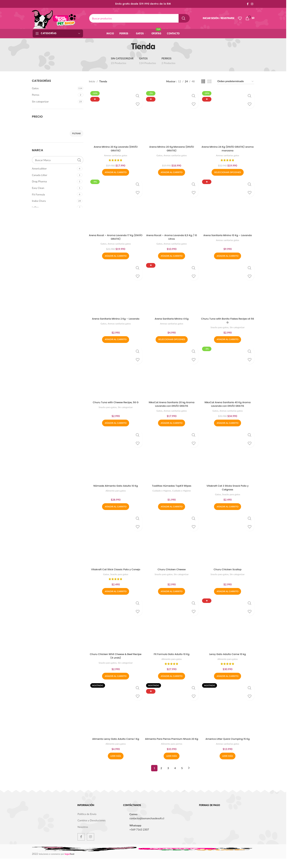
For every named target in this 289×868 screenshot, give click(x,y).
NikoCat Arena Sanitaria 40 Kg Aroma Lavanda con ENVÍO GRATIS (228, 405)
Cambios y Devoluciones (91, 830)
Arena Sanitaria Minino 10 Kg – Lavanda (228, 235)
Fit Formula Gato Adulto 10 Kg (172, 659)
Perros (36, 95)
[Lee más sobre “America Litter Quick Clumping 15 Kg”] (228, 765)
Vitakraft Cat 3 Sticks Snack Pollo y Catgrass (228, 489)
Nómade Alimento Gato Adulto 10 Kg (115, 487)
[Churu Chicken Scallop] (228, 541)
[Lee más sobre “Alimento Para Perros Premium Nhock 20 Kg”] (172, 765)
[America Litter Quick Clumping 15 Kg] (228, 715)
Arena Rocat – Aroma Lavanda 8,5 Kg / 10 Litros (172, 237)
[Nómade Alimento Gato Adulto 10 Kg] (115, 457)
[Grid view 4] (209, 81)
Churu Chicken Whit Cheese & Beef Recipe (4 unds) (115, 661)
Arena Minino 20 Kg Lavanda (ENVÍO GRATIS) (115, 148)
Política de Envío (87, 823)
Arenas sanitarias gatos (115, 154)
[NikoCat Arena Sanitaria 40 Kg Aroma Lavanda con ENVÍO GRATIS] (228, 373)
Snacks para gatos (219, 327)
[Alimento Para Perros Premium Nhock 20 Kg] (172, 715)
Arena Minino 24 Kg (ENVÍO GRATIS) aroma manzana (228, 148)
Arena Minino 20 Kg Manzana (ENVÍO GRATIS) (172, 148)
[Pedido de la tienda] (236, 81)
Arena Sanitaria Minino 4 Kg (172, 319)
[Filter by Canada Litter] (54, 175)
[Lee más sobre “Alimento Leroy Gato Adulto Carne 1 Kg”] (115, 765)
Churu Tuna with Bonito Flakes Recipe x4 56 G (228, 321)
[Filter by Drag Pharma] (54, 181)
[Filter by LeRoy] (54, 207)
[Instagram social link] (252, 4)
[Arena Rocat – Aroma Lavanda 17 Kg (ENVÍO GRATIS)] (115, 205)
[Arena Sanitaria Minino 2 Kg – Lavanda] (115, 289)
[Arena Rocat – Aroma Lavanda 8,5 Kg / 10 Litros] (172, 205)
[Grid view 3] (203, 81)
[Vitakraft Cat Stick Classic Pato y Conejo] (115, 541)
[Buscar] (139, 18)
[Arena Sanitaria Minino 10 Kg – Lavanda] (228, 205)
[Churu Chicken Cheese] (172, 541)
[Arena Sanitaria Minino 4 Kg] (172, 289)
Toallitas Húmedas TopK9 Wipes (172, 487)
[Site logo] (54, 18)
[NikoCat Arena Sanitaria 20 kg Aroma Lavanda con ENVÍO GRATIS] (172, 373)
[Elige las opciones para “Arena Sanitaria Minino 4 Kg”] (172, 340)
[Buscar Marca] (58, 160)
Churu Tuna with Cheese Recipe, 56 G (115, 403)
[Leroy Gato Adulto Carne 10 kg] (228, 630)
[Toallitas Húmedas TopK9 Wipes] (172, 457)
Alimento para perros (172, 753)
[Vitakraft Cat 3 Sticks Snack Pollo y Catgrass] (228, 457)
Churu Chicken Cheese (172, 571)
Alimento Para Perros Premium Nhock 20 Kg (172, 746)
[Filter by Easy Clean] (54, 188)
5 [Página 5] (182, 777)
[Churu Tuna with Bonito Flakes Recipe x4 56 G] (228, 289)
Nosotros (83, 836)
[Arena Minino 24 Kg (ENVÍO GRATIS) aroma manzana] (228, 116)
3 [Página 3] (168, 777)
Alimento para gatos (115, 491)
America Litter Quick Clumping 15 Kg (228, 745)
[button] (115, 172)
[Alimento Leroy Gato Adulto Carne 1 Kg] (115, 715)
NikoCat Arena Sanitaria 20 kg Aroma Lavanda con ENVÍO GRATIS (172, 405)
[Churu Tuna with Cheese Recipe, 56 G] (115, 373)
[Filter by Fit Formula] (54, 195)
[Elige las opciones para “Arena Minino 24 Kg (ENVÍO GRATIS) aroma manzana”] (228, 172)
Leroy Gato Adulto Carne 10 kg (228, 659)
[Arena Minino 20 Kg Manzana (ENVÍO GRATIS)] (172, 116)
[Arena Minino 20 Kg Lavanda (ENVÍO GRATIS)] (115, 116)
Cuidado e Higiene (161, 491)
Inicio (92, 81)
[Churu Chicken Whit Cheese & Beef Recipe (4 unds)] (115, 630)
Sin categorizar (40, 101)
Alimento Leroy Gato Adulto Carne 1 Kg (115, 745)
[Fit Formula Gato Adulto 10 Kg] (172, 630)
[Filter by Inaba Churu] (54, 201)
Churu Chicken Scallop (228, 571)
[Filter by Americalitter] (54, 169)
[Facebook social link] (248, 4)
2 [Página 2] (161, 777)
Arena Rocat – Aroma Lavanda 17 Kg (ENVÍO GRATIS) (115, 237)
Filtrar (76, 133)
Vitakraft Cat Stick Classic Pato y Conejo (115, 573)
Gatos (35, 88)
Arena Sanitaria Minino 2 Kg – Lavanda (115, 319)
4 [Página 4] (175, 777)
